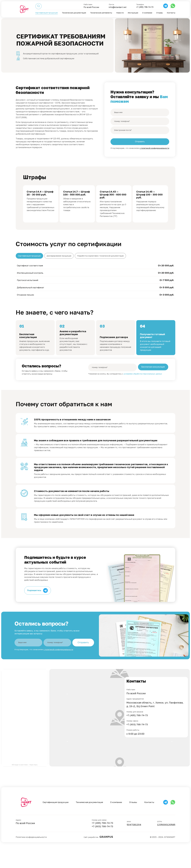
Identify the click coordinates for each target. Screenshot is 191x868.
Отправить (83, 665)
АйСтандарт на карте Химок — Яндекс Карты (25, 788)
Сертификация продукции (47, 13)
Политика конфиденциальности (32, 862)
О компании (147, 13)
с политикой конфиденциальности (154, 149)
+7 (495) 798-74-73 (144, 7)
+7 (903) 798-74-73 (137, 747)
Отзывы (160, 13)
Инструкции (133, 13)
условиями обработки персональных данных (143, 394)
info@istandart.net (117, 7)
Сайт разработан (99, 862)
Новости (120, 13)
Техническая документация (74, 13)
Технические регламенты (102, 13)
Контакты (171, 13)
